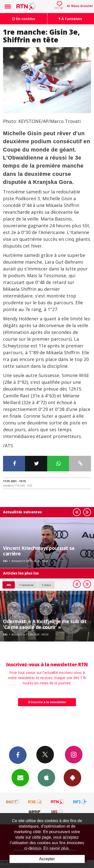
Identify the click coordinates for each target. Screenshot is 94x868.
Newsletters (20, 777)
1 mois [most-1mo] (46, 585)
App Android (72, 777)
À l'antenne (70, 19)
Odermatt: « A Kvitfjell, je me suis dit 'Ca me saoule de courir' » (45, 624)
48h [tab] (9, 585)
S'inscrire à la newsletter (47, 702)
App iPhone (46, 777)
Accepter (47, 859)
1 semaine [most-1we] (26, 585)
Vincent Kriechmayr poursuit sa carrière (39, 551)
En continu (24, 19)
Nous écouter (82, 6)
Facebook (18, 755)
